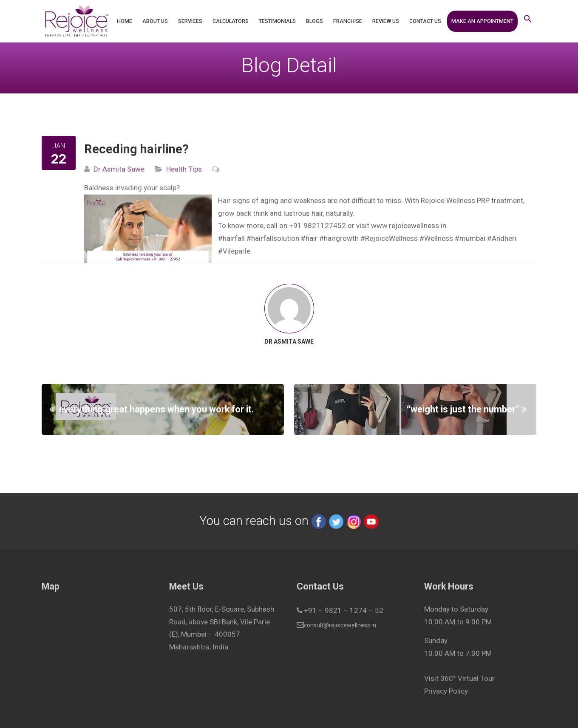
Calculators (231, 21)
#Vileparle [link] (234, 251)
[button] (528, 21)
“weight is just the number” (463, 409)
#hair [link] (309, 238)
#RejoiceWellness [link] (389, 238)
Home (125, 21)
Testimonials (277, 21)
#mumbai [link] (470, 238)
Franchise (348, 21)
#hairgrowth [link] (339, 238)
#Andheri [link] (502, 238)
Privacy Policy (446, 691)
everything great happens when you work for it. (156, 409)
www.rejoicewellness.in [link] (409, 226)
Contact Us (425, 21)
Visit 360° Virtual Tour (459, 678)
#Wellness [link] (436, 238)
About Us (155, 21)
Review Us (386, 21)
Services (190, 21)
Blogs (314, 21)
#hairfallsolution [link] (273, 238)
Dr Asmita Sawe (119, 169)
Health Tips (184, 169)
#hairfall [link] (231, 238)
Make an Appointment (482, 21)
